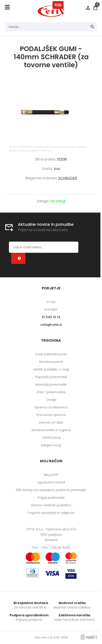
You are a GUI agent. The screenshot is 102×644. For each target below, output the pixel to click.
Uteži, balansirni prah (51, 354)
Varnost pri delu (51, 422)
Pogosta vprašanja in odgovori (51, 513)
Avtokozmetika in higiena (51, 430)
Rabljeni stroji (51, 445)
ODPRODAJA (51, 438)
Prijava (88, 8)
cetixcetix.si (51, 325)
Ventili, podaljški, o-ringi (51, 369)
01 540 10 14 (51, 317)
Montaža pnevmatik (51, 385)
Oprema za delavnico (51, 407)
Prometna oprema (51, 415)
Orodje (51, 400)
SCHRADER (68, 178)
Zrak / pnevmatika (51, 392)
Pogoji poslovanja (51, 498)
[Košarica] (95, 8)
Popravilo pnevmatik (51, 377)
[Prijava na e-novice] (18, 258)
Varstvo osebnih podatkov (51, 505)
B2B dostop (51, 490)
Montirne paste (51, 362)
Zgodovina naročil (51, 482)
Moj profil (51, 475)
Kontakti (51, 309)
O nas (51, 302)
